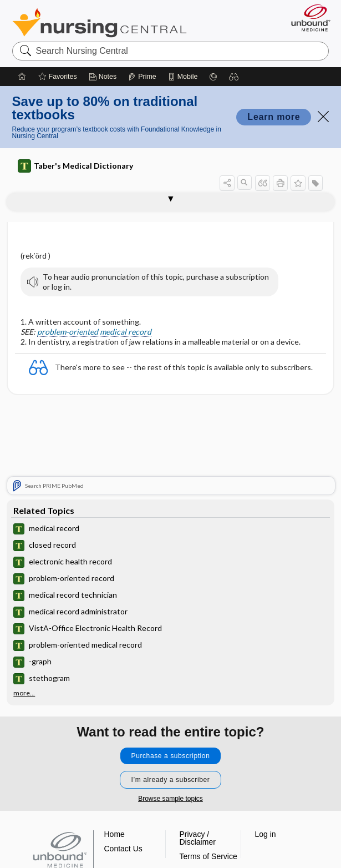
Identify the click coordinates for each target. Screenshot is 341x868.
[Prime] (142, 77)
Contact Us (123, 849)
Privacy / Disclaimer (198, 838)
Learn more (274, 117)
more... (24, 693)
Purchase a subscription (171, 756)
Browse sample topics (170, 799)
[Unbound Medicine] (307, 18)
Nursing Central (100, 23)
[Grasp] (213, 77)
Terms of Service (208, 856)
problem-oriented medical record (94, 332)
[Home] (22, 77)
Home (114, 834)
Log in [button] (266, 834)
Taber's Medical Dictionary (75, 166)
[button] (234, 77)
